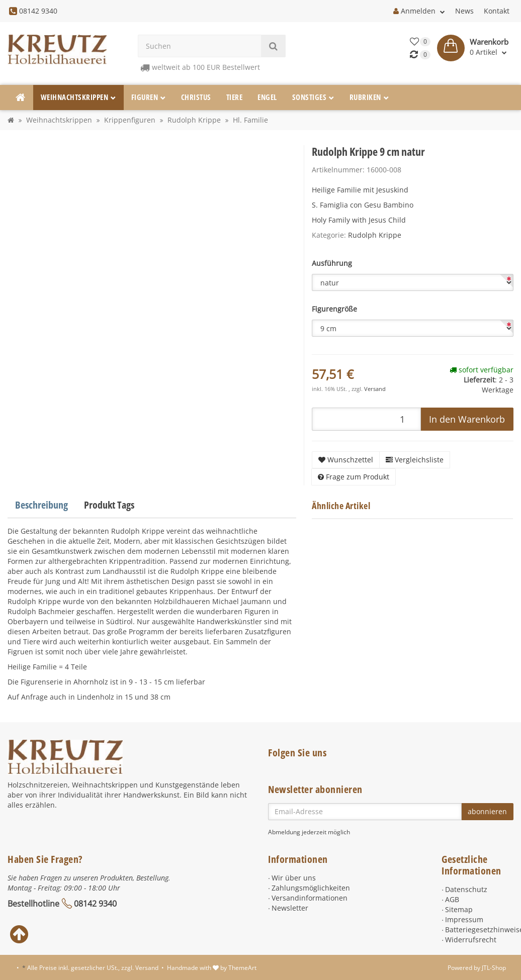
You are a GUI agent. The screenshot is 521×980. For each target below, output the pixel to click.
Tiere (235, 97)
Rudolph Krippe (375, 235)
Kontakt (497, 11)
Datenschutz (466, 889)
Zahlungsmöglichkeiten (311, 888)
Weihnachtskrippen (78, 97)
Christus (196, 97)
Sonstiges (313, 97)
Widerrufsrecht (471, 940)
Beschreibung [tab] (41, 505)
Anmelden (419, 11)
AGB (452, 899)
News (464, 11)
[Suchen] (200, 46)
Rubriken (369, 97)
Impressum (464, 919)
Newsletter (290, 908)
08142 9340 (95, 904)
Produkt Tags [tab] (109, 505)
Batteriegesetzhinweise (479, 929)
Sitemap (459, 909)
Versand (375, 389)
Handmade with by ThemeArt (212, 967)
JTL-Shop (494, 967)
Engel (267, 97)
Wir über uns (294, 878)
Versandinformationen (310, 898)
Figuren (149, 97)
